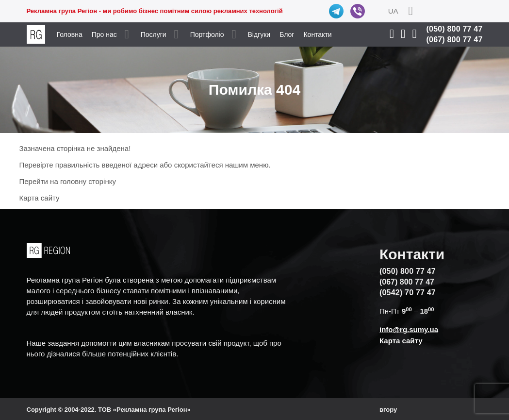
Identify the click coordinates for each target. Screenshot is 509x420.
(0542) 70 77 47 (408, 293)
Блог (287, 34)
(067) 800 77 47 (455, 40)
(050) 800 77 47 (455, 29)
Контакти (317, 34)
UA (393, 11)
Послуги (154, 34)
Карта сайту (40, 198)
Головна (70, 34)
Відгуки (259, 34)
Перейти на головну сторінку (68, 181)
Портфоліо (207, 34)
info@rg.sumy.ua (409, 329)
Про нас (104, 34)
